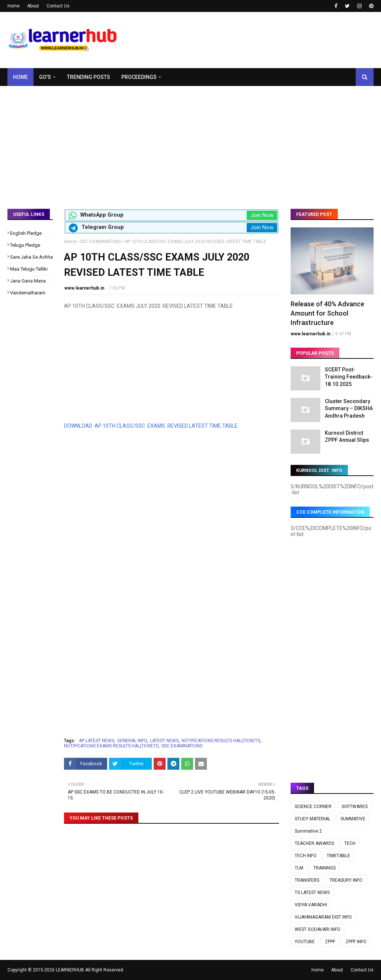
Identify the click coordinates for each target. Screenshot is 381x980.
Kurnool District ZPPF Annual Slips (347, 437)
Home (14, 6)
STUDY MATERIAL (313, 819)
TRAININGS (324, 868)
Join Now (262, 215)
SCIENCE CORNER (313, 807)
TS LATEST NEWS (312, 893)
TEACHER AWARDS (314, 843)
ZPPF (330, 942)
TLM (299, 868)
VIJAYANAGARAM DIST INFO (323, 917)
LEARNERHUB (70, 970)
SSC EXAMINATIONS (100, 242)
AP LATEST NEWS (97, 741)
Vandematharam (28, 293)
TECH (350, 843)
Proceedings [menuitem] (139, 77)
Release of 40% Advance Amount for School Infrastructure (327, 313)
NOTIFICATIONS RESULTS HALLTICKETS (221, 741)
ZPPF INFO (356, 942)
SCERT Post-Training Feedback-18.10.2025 (349, 377)
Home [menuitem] (20, 77)
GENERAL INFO (132, 741)
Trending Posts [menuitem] (89, 77)
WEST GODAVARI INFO (318, 929)
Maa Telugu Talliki (29, 269)
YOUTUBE (305, 942)
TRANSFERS (307, 880)
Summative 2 (308, 831)
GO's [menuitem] (45, 77)
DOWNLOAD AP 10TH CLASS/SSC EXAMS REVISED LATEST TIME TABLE (151, 426)
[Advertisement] (190, 142)
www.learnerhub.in (84, 288)
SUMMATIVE (353, 819)
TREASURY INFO (346, 880)
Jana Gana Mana (28, 281)
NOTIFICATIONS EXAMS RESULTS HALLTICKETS (111, 746)
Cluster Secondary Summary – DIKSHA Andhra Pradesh (349, 408)
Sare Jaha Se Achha (31, 257)
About (33, 6)
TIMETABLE (338, 856)
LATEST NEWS (164, 741)
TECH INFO (306, 856)
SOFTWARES (355, 807)
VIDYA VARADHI (311, 905)
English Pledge (26, 233)
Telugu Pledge (25, 245)
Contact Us (58, 6)
